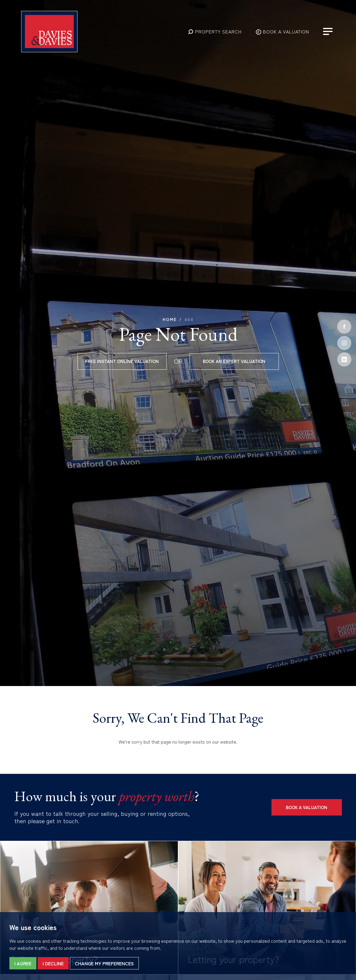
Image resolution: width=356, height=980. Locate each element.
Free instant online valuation (122, 361)
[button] (215, 31)
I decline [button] (53, 963)
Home (170, 319)
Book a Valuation (307, 807)
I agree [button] (23, 963)
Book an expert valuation (234, 361)
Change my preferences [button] (104, 963)
